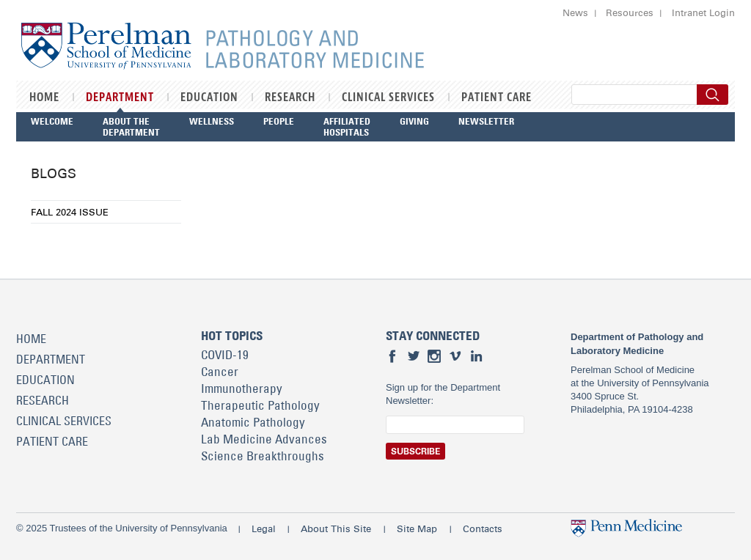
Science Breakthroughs (263, 456)
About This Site (336, 528)
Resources (630, 12)
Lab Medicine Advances (264, 439)
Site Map (417, 528)
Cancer (220, 372)
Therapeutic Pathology (260, 405)
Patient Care (497, 97)
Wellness (212, 121)
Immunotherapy (242, 388)
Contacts (483, 528)
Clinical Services (388, 97)
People (279, 121)
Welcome (52, 121)
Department (120, 97)
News (575, 12)
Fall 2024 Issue (70, 212)
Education (209, 97)
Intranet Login (703, 12)
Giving (414, 121)
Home (44, 97)
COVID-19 (225, 355)
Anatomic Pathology (253, 422)
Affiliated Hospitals (347, 126)
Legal (264, 528)
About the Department (131, 126)
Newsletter (486, 121)
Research (290, 97)
